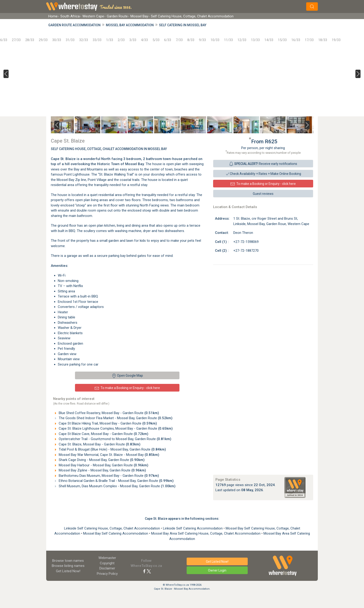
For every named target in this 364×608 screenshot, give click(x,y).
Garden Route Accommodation (74, 25)
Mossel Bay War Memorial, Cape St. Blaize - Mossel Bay (109, 455)
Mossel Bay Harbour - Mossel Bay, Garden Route (103, 465)
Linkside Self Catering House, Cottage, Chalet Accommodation (112, 528)
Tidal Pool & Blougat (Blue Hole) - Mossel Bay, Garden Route (112, 449)
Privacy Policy (107, 574)
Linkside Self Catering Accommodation (193, 528)
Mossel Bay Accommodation (130, 25)
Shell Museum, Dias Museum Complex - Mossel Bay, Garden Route (117, 486)
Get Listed (68, 571)
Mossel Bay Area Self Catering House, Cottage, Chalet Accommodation (206, 533)
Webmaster (107, 558)
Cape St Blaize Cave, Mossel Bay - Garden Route (103, 434)
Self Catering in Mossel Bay (183, 25)
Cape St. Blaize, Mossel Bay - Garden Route (99, 444)
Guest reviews (263, 194)
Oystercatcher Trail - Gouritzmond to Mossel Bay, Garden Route (115, 439)
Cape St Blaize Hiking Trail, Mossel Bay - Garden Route (107, 423)
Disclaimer (107, 568)
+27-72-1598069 (246, 242)
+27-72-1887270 (246, 251)
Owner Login (217, 570)
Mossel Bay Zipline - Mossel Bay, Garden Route (102, 470)
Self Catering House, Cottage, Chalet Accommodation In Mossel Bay (109, 149)
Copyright (107, 563)
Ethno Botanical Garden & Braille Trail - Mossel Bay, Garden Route (116, 481)
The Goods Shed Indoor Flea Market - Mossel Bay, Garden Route (115, 418)
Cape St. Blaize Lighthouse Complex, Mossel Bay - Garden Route (115, 428)
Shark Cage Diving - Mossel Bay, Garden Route (101, 460)
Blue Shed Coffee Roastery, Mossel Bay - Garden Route (108, 413)
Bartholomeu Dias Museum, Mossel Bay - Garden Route (108, 476)
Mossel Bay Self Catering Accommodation (116, 533)
